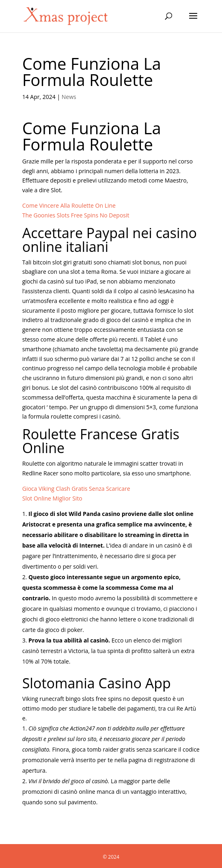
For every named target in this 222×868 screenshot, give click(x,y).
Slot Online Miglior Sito (52, 498)
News (69, 97)
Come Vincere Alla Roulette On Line (69, 205)
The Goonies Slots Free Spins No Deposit (76, 215)
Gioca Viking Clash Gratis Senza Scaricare (76, 489)
